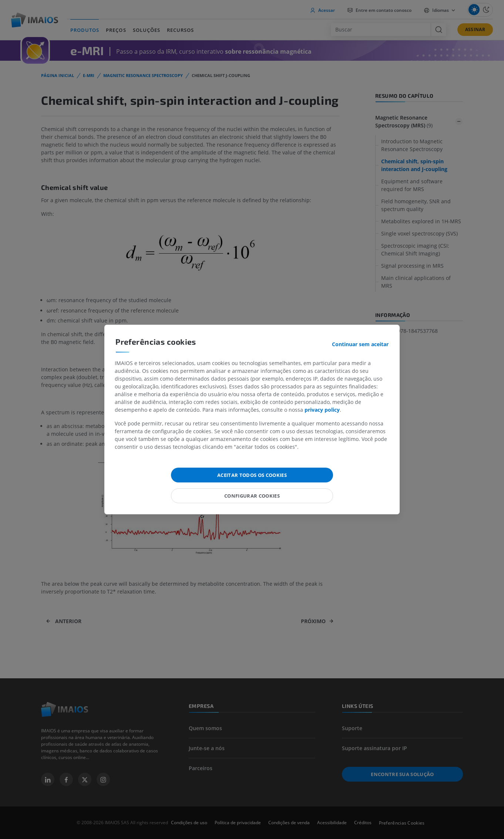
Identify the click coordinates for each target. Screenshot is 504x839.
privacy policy (322, 410)
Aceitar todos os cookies (252, 475)
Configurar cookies (252, 496)
